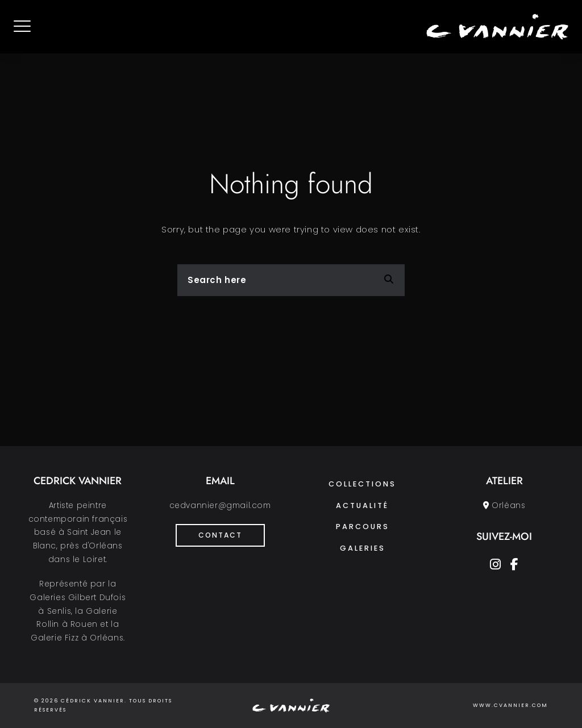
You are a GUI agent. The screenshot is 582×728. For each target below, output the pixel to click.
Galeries (363, 548)
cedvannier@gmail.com (220, 506)
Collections (362, 484)
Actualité (362, 506)
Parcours (363, 527)
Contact (220, 535)
